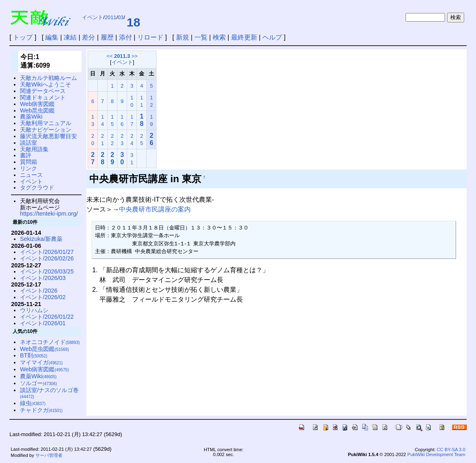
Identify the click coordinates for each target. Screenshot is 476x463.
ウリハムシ (34, 310)
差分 (88, 37)
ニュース (31, 175)
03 (121, 17)
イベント (93, 17)
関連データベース (43, 91)
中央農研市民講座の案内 (155, 209)
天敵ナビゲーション (46, 130)
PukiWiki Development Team (436, 454)
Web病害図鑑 (37, 104)
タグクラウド (37, 187)
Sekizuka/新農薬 (41, 239)
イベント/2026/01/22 (47, 317)
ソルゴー (39, 383)
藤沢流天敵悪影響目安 (48, 136)
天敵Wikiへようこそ (45, 84)
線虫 (33, 403)
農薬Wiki (31, 117)
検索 (219, 37)
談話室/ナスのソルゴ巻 (49, 393)
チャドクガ (41, 410)
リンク (29, 168)
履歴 (107, 37)
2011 (110, 17)
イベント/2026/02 (43, 297)
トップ (23, 37)
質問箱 (29, 162)
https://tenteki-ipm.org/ (49, 214)
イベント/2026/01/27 (47, 252)
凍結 (70, 37)
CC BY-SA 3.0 (451, 450)
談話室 (29, 143)
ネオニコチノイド (50, 342)
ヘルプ (272, 37)
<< (110, 56)
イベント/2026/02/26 (47, 258)
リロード (150, 37)
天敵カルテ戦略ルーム (48, 78)
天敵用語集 (34, 149)
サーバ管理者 (49, 455)
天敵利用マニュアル (46, 123)
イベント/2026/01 (43, 323)
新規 (183, 37)
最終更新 (244, 37)
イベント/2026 (39, 291)
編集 (52, 37)
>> (135, 56)
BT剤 (34, 355)
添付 (126, 37)
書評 (26, 155)
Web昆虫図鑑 (37, 110)
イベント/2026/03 (43, 278)
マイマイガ (41, 362)
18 (133, 22)
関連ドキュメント (43, 97)
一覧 (201, 37)
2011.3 (122, 56)
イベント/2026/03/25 (47, 271)
